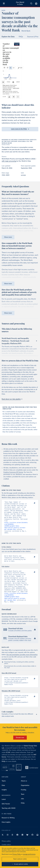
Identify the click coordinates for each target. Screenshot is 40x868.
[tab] (5, 51)
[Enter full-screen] (36, 97)
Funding (24, 801)
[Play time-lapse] (4, 89)
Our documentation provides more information (22, 664)
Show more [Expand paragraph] (8, 237)
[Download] (27, 97)
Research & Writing (8, 829)
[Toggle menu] (4, 3)
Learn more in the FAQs (20, 129)
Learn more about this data (15, 93)
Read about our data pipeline (12, 399)
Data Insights (6, 833)
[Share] (31, 97)
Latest (4, 811)
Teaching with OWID (9, 820)
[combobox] (31, 3)
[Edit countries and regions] (34, 51)
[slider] (14, 89)
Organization (25, 797)
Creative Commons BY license (13, 472)
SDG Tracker (6, 815)
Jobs (22, 810)
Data (3, 797)
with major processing (9, 161)
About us (24, 792)
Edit (35, 51)
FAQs (21, 37)
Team (23, 806)
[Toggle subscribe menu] (36, 3)
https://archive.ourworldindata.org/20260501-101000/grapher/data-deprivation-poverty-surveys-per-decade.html (16, 529)
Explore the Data (8, 37)
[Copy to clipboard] (32, 503)
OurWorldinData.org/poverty (10, 98)
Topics (4, 792)
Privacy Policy (17, 854)
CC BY (20, 98)
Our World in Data (20, 3)
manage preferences (29, 854)
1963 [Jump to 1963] (9, 88)
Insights (4, 801)
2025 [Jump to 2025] (35, 88)
